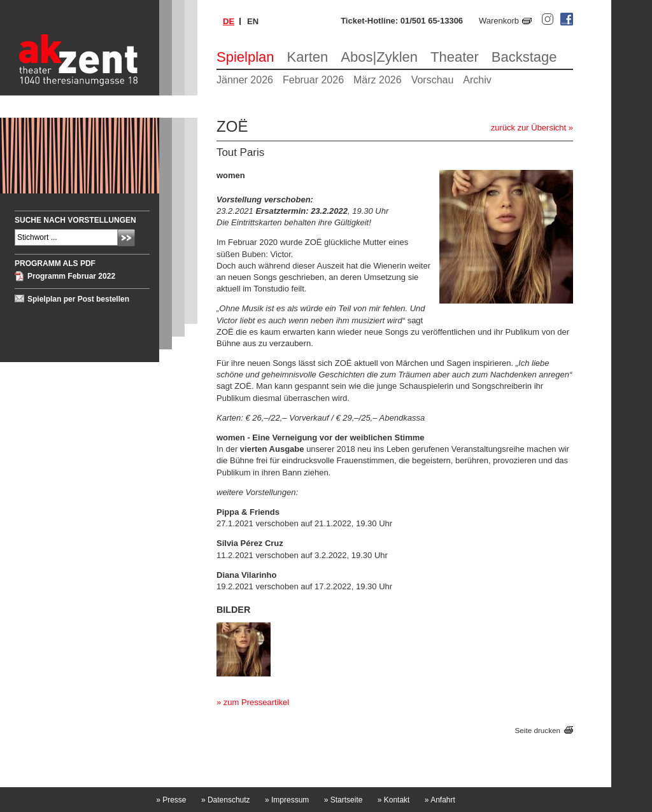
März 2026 (378, 80)
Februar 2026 (313, 80)
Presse (171, 800)
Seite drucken (538, 730)
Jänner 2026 (245, 80)
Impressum (287, 800)
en (253, 21)
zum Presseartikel (256, 702)
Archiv (477, 80)
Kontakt (394, 800)
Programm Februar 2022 (71, 276)
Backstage (524, 57)
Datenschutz (226, 800)
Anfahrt (440, 800)
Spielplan (245, 57)
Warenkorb (499, 21)
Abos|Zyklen (379, 57)
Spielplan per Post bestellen (78, 299)
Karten (308, 57)
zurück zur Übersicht (528, 128)
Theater (455, 57)
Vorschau (433, 80)
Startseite (344, 800)
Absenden (126, 238)
